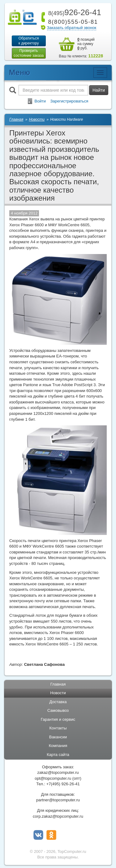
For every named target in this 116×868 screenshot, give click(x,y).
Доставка (58, 702)
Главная (58, 684)
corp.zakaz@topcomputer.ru (58, 816)
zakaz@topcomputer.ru (58, 772)
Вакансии (58, 737)
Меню (20, 72)
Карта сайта (58, 755)
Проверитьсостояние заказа (29, 53)
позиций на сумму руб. (86, 44)
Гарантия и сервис (58, 719)
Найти (99, 90)
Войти (40, 101)
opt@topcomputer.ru (53, 778)
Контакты (58, 728)
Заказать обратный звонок (72, 28)
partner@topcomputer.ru (58, 800)
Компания (58, 746)
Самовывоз (58, 710)
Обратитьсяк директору (29, 41)
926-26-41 (74, 12)
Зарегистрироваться (69, 101)
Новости (58, 693)
